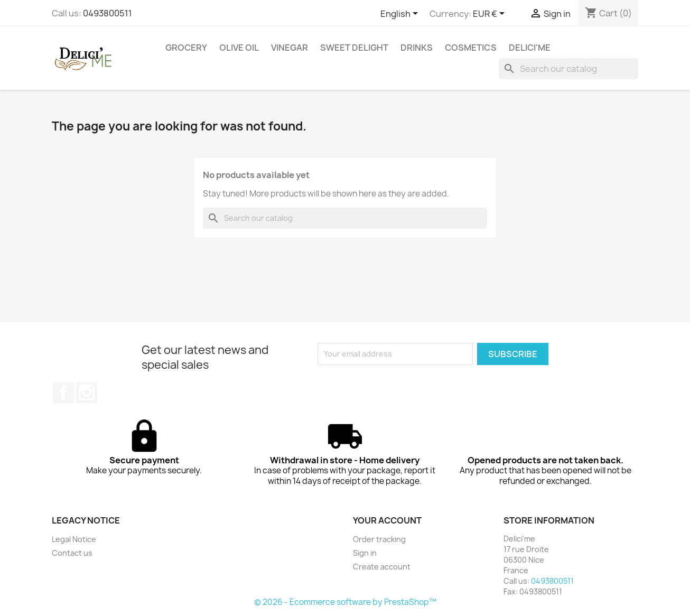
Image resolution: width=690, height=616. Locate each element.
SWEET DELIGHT (354, 48)
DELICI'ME (530, 48)
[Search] (568, 69)
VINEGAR (290, 48)
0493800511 (108, 13)
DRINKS (417, 48)
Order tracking (379, 539)
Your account (387, 520)
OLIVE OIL (239, 48)
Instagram (87, 393)
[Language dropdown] (401, 14)
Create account (382, 567)
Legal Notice (74, 539)
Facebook (63, 393)
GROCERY (186, 48)
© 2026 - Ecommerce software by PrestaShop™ (345, 602)
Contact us (72, 553)
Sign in (365, 553)
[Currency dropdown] (491, 14)
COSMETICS (471, 48)
